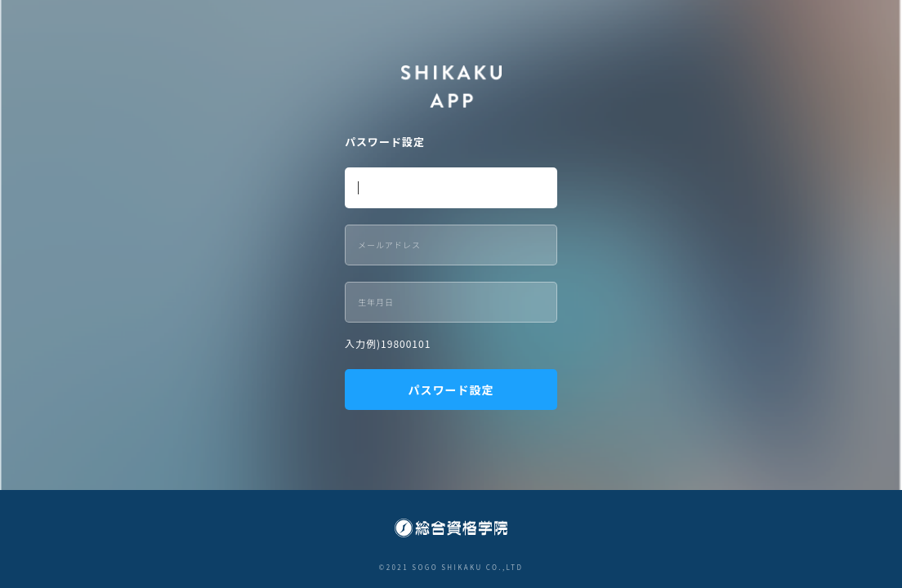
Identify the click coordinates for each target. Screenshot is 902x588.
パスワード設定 (451, 390)
